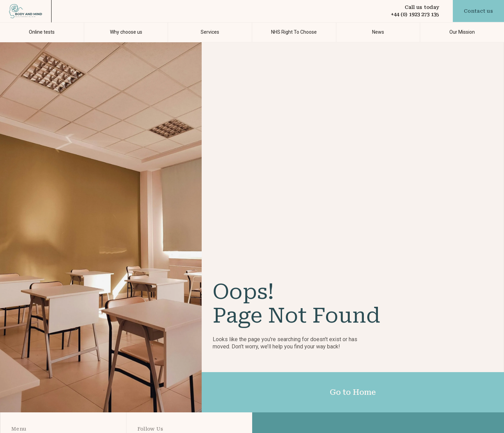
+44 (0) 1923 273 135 (415, 15)
